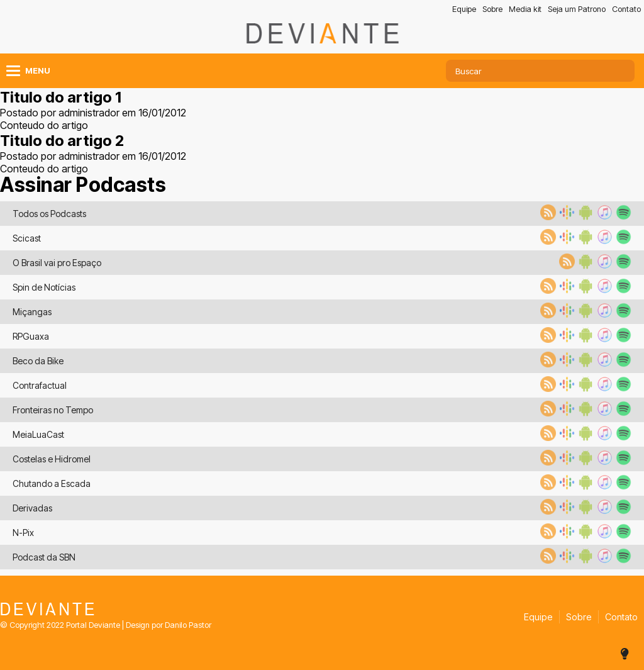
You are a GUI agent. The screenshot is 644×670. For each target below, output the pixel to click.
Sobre (492, 9)
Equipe (464, 9)
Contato (626, 9)
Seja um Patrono (577, 9)
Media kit (525, 9)
